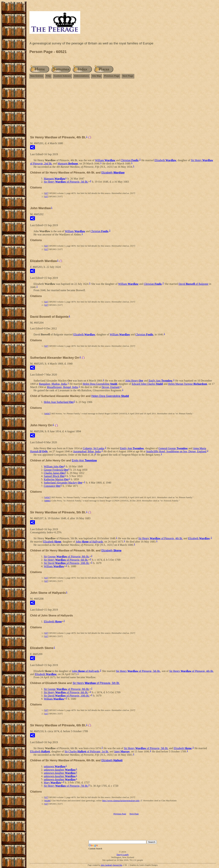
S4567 (47, 414)
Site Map (96, 76)
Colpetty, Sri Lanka (94, 448)
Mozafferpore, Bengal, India (62, 387)
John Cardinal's (107, 865)
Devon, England (111, 387)
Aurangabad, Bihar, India (87, 451)
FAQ (48, 76)
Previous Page (112, 76)
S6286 (47, 801)
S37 (46, 193)
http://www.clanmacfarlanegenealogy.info (121, 801)
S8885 (47, 501)
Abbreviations (82, 76)
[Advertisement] (123, 109)
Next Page (128, 76)
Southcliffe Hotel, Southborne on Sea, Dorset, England (176, 451)
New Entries (37, 76)
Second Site (118, 865)
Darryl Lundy (123, 855)
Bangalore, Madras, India (53, 384)
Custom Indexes (62, 76)
